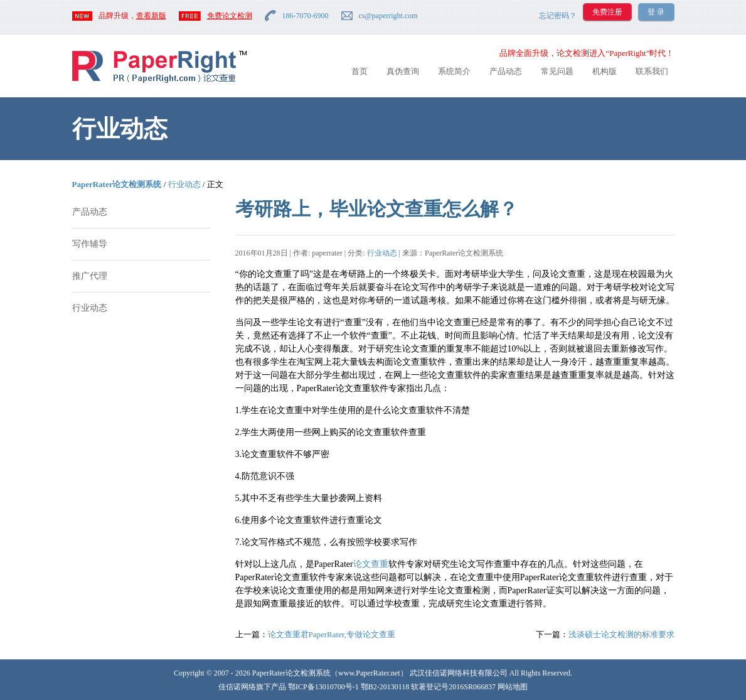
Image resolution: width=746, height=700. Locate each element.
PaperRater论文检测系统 (117, 184)
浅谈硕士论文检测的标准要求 (621, 634)
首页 (360, 71)
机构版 (605, 71)
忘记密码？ (558, 16)
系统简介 (454, 71)
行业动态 (184, 184)
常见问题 (557, 71)
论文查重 (371, 564)
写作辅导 (90, 244)
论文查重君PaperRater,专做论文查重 (332, 634)
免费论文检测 (230, 16)
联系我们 (652, 71)
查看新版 (151, 16)
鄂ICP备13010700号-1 (323, 687)
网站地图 (513, 687)
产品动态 (506, 71)
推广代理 (90, 276)
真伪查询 (403, 71)
